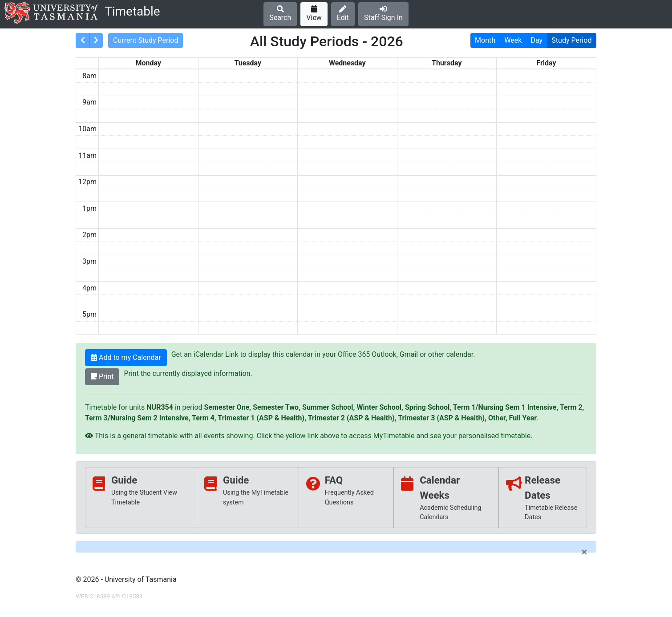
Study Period (571, 40)
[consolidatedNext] (96, 40)
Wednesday (347, 63)
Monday (148, 63)
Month (485, 40)
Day (537, 40)
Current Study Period (146, 40)
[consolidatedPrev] (83, 40)
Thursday (447, 63)
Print (102, 377)
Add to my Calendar (126, 357)
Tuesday (248, 63)
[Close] (584, 552)
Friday (546, 63)
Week (513, 40)
